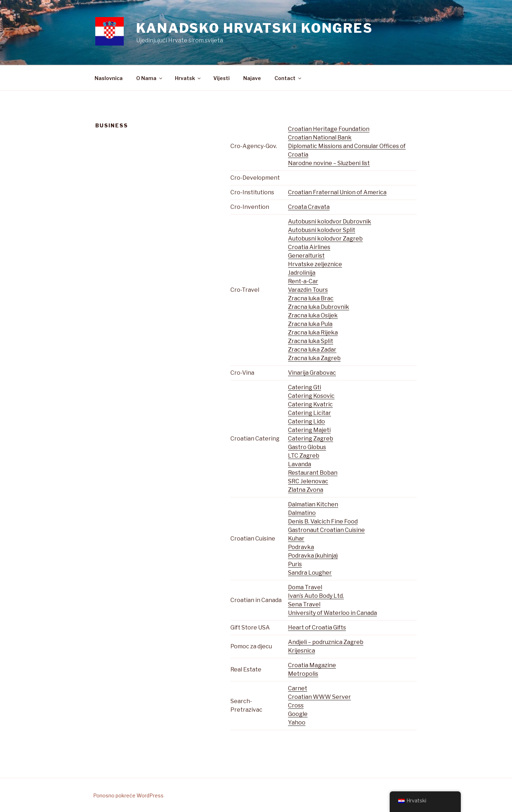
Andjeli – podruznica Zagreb (326, 642)
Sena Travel (304, 604)
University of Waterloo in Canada (332, 613)
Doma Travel (305, 587)
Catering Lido (306, 421)
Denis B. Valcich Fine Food (323, 521)
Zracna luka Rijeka (313, 333)
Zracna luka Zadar (312, 350)
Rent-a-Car (303, 281)
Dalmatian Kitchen (313, 504)
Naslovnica (109, 78)
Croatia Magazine (312, 665)
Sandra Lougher (310, 573)
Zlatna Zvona (306, 490)
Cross (296, 705)
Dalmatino (302, 513)
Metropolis (303, 674)
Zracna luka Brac (311, 298)
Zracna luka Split (311, 341)
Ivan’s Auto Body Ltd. (316, 596)
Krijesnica (302, 651)
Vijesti (222, 78)
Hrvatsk (188, 78)
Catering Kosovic (311, 396)
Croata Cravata (309, 207)
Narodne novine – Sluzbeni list (329, 163)
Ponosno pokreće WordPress (128, 795)
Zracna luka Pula (310, 324)
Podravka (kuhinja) (313, 556)
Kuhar (296, 539)
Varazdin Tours (308, 290)
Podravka (301, 547)
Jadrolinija (302, 273)
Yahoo (297, 723)
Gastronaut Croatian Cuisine (326, 530)
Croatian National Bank (320, 138)
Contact (288, 78)
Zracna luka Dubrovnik (319, 307)
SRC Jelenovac (308, 481)
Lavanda (300, 464)
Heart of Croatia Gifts (317, 628)
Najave (252, 78)
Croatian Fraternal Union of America (337, 192)
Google (298, 714)
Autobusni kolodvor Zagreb (325, 239)
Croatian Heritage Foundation (329, 129)
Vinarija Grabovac (312, 373)
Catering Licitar (310, 413)
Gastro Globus (307, 447)
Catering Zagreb (311, 439)
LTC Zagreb (304, 456)
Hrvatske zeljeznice (315, 264)
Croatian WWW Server (319, 697)
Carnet (298, 688)
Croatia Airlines (309, 247)
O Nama (150, 78)
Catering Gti (305, 387)
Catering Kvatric (310, 404)
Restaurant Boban (313, 473)
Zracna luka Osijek (313, 315)
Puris (295, 564)
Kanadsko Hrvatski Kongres (255, 28)
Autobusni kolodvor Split (322, 230)
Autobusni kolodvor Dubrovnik (330, 222)
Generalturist (306, 256)
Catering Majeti (309, 430)
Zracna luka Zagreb (314, 358)
